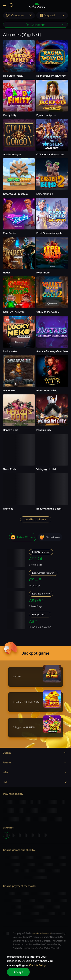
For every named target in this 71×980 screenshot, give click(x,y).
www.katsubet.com (41, 933)
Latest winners (23, 537)
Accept (18, 972)
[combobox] (19, 15)
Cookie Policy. (38, 965)
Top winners (50, 537)
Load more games (36, 519)
